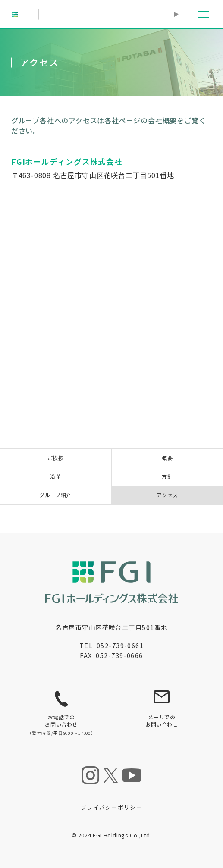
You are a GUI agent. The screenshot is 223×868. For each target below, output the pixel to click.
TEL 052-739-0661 (111, 645)
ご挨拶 (56, 458)
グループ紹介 (55, 495)
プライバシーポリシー (111, 807)
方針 (167, 476)
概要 (167, 458)
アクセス (167, 495)
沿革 (55, 476)
